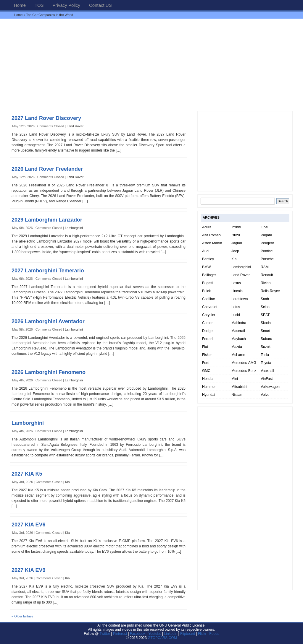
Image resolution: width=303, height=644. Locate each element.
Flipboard (188, 634)
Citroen (208, 323)
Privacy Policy (66, 5)
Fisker (207, 355)
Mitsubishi (239, 387)
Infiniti (236, 227)
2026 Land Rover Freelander (47, 169)
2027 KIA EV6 (28, 525)
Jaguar (237, 243)
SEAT (265, 315)
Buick (206, 291)
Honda (207, 379)
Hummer (209, 387)
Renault (267, 275)
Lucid (236, 315)
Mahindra (239, 323)
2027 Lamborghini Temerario (48, 271)
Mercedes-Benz (244, 371)
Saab (265, 299)
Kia (67, 482)
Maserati (238, 331)
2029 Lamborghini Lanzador (47, 220)
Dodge (207, 331)
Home (20, 5)
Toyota (266, 363)
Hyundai (209, 395)
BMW (206, 267)
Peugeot (267, 243)
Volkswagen (270, 387)
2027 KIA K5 (27, 474)
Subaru (266, 339)
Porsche (267, 259)
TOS (39, 5)
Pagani (266, 235)
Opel (264, 227)
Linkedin (171, 634)
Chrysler (209, 315)
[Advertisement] (151, 64)
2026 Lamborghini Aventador (48, 321)
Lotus (236, 307)
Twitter (105, 634)
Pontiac (267, 251)
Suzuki (266, 347)
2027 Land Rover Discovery (46, 118)
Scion (265, 307)
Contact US (100, 5)
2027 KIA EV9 (28, 570)
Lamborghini (74, 228)
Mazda (237, 347)
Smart (265, 331)
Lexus (236, 283)
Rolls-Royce (270, 291)
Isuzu (236, 235)
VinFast (267, 379)
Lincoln (237, 291)
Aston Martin (212, 243)
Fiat (205, 347)
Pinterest (120, 634)
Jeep (235, 251)
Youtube (155, 634)
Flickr (202, 634)
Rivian (266, 283)
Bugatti (208, 283)
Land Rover (75, 126)
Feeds (214, 634)
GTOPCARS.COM (162, 638)
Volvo (265, 395)
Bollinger (209, 275)
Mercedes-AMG (244, 363)
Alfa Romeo (211, 235)
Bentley (208, 259)
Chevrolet (210, 307)
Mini (235, 379)
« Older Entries (22, 616)
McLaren (238, 355)
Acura (207, 227)
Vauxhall (267, 371)
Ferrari (207, 339)
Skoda (266, 323)
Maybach (239, 339)
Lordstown (240, 299)
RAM (265, 267)
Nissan (237, 395)
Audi (206, 251)
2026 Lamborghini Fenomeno (49, 372)
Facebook (138, 634)
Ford (206, 363)
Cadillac (208, 299)
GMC (206, 371)
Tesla (265, 355)
